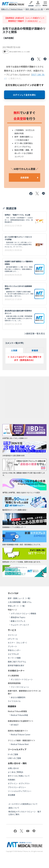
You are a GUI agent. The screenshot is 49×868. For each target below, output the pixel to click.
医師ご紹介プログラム (17, 662)
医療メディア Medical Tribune (12, 9)
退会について (14, 808)
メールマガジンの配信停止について (23, 804)
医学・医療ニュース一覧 (34, 9)
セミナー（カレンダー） (18, 643)
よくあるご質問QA (15, 772)
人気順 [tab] (14, 350)
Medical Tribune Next (20, 744)
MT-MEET (15, 725)
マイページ (12, 635)
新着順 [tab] (35, 350)
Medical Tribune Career (21, 734)
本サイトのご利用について (19, 776)
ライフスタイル (14, 701)
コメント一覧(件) (14, 343)
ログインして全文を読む (25, 95)
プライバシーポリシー (17, 787)
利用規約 (11, 780)
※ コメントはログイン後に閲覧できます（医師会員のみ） (25, 358)
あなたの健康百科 (18, 697)
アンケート (12, 646)
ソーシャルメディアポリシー (20, 791)
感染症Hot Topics (18, 617)
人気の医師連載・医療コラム (20, 602)
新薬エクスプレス (18, 621)
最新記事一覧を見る (34, 333)
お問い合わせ (13, 768)
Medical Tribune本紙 (19, 715)
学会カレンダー (14, 650)
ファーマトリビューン (20, 687)
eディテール (13, 639)
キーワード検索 (14, 658)
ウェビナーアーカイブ (20, 625)
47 (6, 51)
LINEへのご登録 (14, 758)
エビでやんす (13, 654)
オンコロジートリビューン (22, 679)
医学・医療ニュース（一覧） (20, 598)
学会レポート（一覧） (17, 606)
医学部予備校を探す (16, 665)
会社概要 (11, 795)
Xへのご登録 (13, 754)
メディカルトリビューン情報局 (23, 613)
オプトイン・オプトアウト (19, 783)
